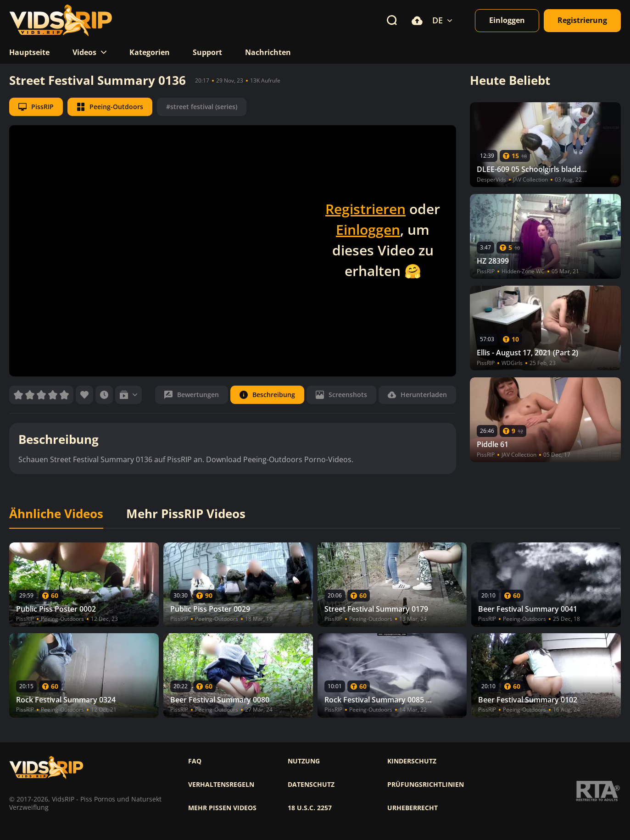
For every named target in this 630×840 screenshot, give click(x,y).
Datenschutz (311, 785)
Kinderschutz (412, 761)
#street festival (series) (202, 107)
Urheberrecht (413, 808)
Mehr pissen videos (222, 808)
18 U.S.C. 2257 (310, 808)
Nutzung (304, 761)
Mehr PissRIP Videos (186, 514)
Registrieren (365, 209)
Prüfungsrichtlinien (426, 785)
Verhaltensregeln (221, 785)
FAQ (195, 761)
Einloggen (368, 229)
